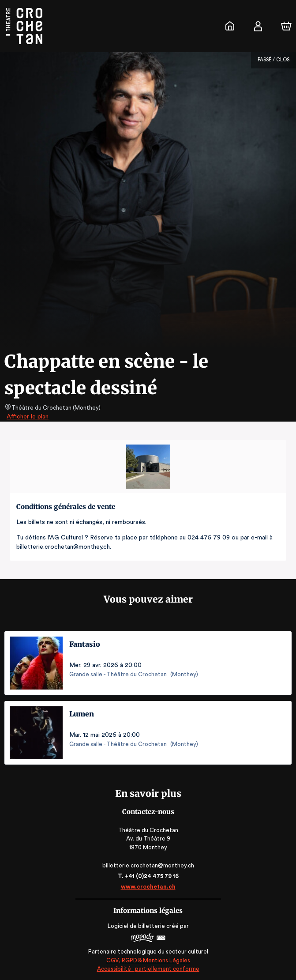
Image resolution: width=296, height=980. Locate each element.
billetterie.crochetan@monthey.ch (148, 865)
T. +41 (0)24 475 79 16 (148, 876)
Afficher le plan (27, 417)
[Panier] (286, 26)
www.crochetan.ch (148, 887)
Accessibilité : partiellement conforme (148, 969)
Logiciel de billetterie (137, 926)
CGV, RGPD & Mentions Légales (148, 960)
